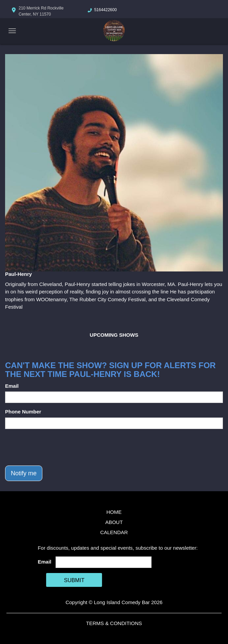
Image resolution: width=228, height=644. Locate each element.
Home (114, 512)
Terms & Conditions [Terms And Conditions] (114, 623)
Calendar (114, 532)
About (114, 522)
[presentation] (57, 447)
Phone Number (23, 412)
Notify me (24, 473)
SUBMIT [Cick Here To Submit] (74, 580)
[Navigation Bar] (12, 31)
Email (12, 386)
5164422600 (106, 10)
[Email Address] (103, 562)
